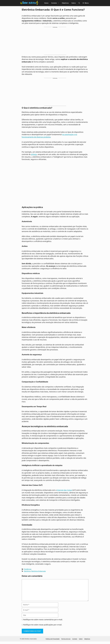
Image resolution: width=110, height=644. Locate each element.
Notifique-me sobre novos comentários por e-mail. (43, 620)
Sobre (74, 3)
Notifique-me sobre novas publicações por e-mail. (43, 625)
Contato (56, 3)
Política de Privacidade (53, 639)
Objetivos (65, 3)
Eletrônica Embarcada (39, 571)
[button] (79, 3)
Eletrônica (27, 571)
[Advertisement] (55, 42)
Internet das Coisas (65, 490)
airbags (34, 154)
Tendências (28, 569)
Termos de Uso (66, 639)
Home (46, 3)
